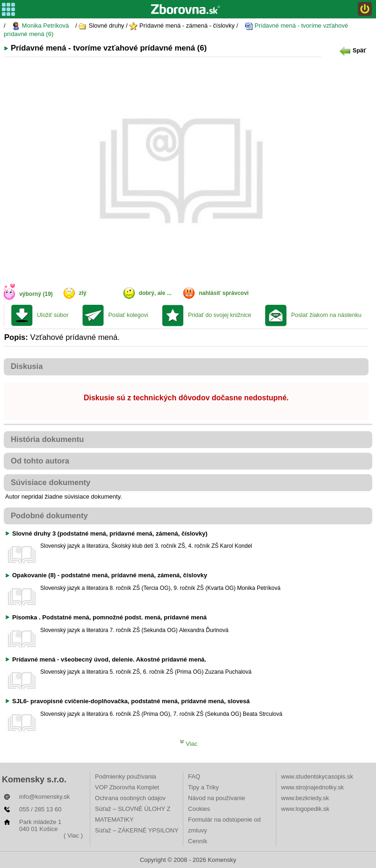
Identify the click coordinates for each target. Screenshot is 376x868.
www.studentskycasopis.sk (317, 776)
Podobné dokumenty (49, 516)
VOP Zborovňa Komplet (127, 787)
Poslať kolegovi (128, 315)
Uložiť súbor (53, 315)
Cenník (198, 841)
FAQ (194, 776)
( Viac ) (73, 835)
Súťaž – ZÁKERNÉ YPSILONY (137, 830)
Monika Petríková (40, 26)
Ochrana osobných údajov (130, 798)
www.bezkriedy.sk (305, 798)
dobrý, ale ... (155, 293)
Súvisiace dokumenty (51, 482)
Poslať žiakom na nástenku (326, 315)
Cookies (199, 809)
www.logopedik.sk (305, 809)
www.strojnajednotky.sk (312, 787)
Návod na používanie (217, 798)
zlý (83, 293)
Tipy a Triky (203, 787)
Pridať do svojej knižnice (220, 315)
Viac (189, 744)
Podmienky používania (126, 776)
